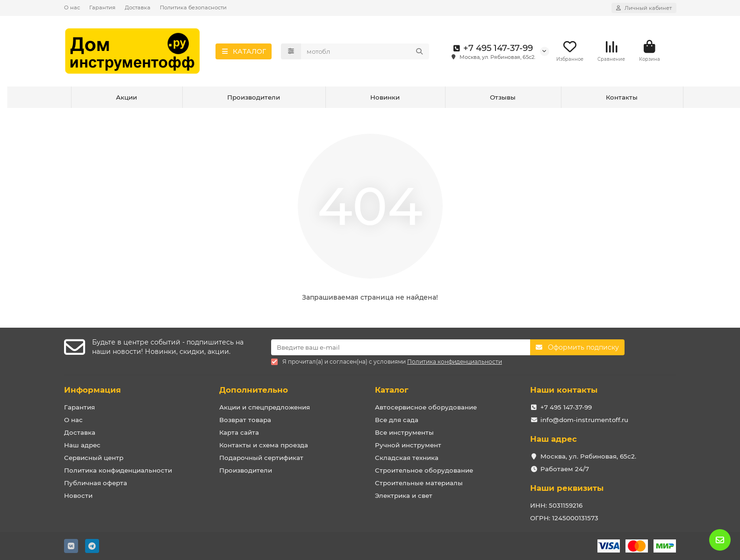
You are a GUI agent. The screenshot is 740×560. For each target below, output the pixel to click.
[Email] (401, 347)
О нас (72, 7)
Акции (126, 97)
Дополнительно (254, 390)
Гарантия (102, 7)
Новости (78, 495)
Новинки (385, 97)
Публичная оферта (96, 483)
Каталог (392, 390)
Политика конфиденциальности (118, 470)
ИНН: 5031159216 (556, 505)
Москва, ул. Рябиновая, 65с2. (588, 456)
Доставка (138, 7)
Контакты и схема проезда (264, 445)
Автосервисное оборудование (426, 407)
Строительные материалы (419, 483)
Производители (254, 97)
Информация (93, 390)
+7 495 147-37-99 (492, 48)
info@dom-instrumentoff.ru (584, 420)
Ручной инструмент (408, 445)
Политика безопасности (193, 7)
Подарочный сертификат (261, 458)
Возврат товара (245, 420)
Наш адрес (82, 445)
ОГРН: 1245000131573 (564, 518)
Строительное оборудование (424, 470)
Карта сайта (239, 432)
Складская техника (407, 458)
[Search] (365, 51)
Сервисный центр (94, 458)
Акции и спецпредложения (265, 407)
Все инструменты (404, 432)
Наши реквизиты (567, 488)
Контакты (622, 97)
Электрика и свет (404, 495)
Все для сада (397, 420)
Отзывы (503, 97)
